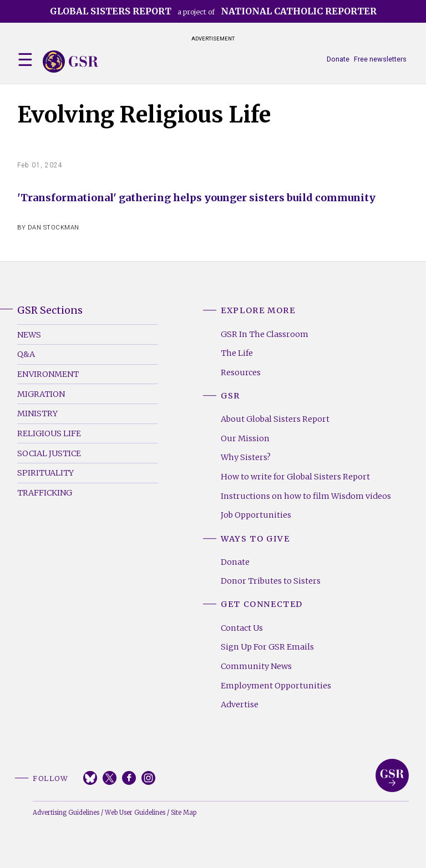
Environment (48, 374)
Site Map (184, 813)
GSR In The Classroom (265, 334)
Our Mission (245, 438)
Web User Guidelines (135, 813)
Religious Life (49, 433)
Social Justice (49, 453)
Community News (256, 666)
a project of (213, 11)
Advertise (240, 704)
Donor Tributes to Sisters (271, 581)
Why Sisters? (246, 457)
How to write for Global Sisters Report (295, 477)
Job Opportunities (256, 515)
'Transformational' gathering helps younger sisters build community (196, 198)
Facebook (129, 778)
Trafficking (45, 493)
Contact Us (242, 628)
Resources (241, 372)
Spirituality (45, 473)
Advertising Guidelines (66, 813)
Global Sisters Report (392, 775)
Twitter (110, 778)
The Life (237, 353)
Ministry (37, 413)
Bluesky (90, 778)
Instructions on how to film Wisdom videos (306, 496)
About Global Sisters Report (275, 419)
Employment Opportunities (276, 686)
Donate (338, 59)
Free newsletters (380, 59)
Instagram (148, 778)
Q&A (26, 354)
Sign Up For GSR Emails (267, 647)
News (29, 335)
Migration (41, 394)
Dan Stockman (54, 228)
